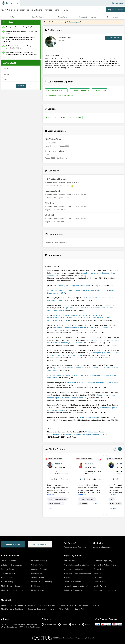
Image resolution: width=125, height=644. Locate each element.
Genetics (67, 578)
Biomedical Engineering (103, 561)
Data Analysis (99, 90)
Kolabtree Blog (49, 624)
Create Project (114, 38)
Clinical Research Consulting (12, 586)
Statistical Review (8, 573)
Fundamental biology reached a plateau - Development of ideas (81, 396)
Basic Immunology (56, 504)
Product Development (71, 118)
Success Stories (17, 605)
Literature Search (38, 573)
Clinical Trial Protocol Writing (105, 565)
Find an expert (19, 10)
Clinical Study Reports (72, 582)
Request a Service (115, 10)
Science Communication (73, 569)
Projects (30, 10)
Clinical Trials (99, 569)
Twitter (63, 624)
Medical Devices (70, 561)
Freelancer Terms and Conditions (41, 609)
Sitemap (96, 605)
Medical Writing (7, 582)
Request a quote (74, 22)
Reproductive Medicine (58, 499)
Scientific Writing (38, 565)
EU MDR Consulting (39, 561)
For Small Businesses (9, 561)
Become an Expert (40, 544)
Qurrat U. (120, 464)
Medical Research (38, 590)
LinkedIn (87, 624)
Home (3, 605)
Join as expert (118, 3)
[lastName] (21, 74)
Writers (13, 17)
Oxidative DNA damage (89, 418)
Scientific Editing (38, 578)
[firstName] (21, 69)
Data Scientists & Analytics (11, 565)
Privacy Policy (64, 609)
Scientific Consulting (9, 569)
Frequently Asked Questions (75, 547)
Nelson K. (90, 464)
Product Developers (88, 17)
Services (49, 10)
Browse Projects (67, 605)
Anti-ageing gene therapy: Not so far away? (72, 286)
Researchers (112, 17)
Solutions (39, 10)
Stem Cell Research (80, 90)
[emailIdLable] (21, 79)
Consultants (63, 17)
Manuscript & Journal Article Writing (78, 586)
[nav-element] (115, 449)
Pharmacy (83, 504)
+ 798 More (94, 504)
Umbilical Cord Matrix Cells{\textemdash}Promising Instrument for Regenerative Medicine (76, 433)
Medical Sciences (101, 582)
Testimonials (83, 605)
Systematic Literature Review (105, 590)
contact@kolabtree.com (102, 547)
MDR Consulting (100, 578)
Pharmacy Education (87, 499)
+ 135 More (113, 508)
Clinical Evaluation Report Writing (14, 590)
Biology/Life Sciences (56, 90)
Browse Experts (50, 605)
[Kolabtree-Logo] (10, 3)
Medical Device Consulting (42, 582)
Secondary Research (39, 569)
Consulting (52, 118)
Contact (21, 86)
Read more (51, 495)
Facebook (74, 624)
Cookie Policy (80, 609)
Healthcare (36, 586)
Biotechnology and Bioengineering (77, 573)
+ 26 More (51, 508)
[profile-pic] (50, 465)
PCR (112, 499)
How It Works (6, 10)
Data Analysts (38, 17)
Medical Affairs (100, 573)
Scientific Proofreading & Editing (76, 565)
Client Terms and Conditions (12, 609)
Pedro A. (59, 464)
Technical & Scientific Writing (59, 96)
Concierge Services (63, 10)
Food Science (6, 578)
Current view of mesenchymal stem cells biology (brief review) (92, 383)
